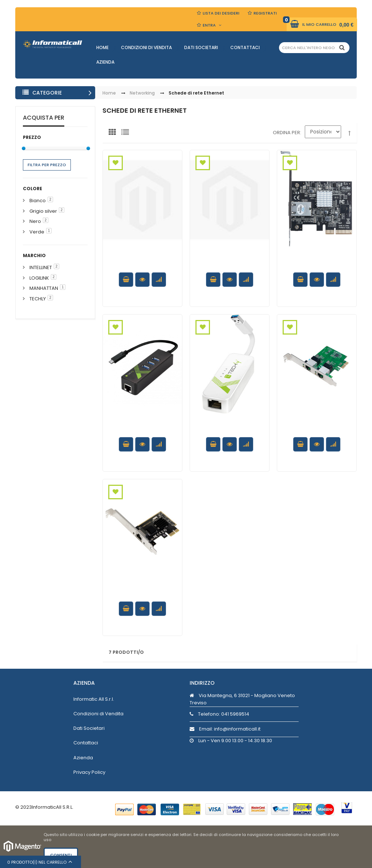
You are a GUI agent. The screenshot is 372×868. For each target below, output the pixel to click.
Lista (127, 134)
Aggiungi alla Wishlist (116, 163)
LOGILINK (39, 278)
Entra (209, 25)
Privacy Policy (89, 772)
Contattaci (245, 47)
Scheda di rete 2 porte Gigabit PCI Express (317, 424)
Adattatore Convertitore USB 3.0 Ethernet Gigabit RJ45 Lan (229, 431)
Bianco (38, 201)
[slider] (24, 148)
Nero (35, 221)
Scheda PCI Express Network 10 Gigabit (317, 260)
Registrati (265, 13)
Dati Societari (201, 47)
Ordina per (286, 133)
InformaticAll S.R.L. (53, 807)
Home (102, 47)
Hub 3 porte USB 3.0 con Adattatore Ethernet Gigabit (229, 263)
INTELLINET (41, 267)
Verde (37, 232)
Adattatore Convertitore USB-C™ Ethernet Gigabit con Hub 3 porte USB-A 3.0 (142, 431)
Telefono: (219, 714)
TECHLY (38, 299)
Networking (142, 93)
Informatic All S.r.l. (94, 699)
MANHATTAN (44, 288)
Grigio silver (43, 211)
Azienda (105, 62)
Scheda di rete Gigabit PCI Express (142, 260)
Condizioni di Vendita (146, 47)
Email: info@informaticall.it (225, 729)
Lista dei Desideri (221, 13)
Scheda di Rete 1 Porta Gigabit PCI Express (142, 589)
